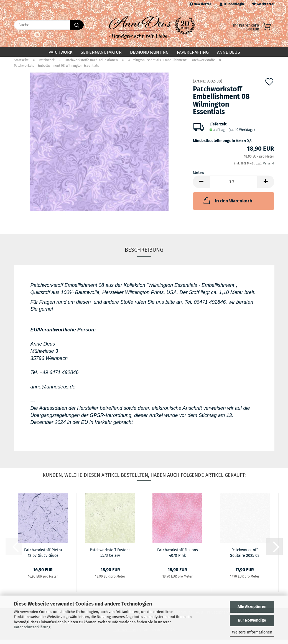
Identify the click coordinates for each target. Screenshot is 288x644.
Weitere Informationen (252, 632)
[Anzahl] (234, 186)
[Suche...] (77, 25)
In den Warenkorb (227, 205)
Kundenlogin (232, 4)
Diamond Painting (149, 52)
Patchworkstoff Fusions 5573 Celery (110, 557)
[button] (201, 186)
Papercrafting (193, 52)
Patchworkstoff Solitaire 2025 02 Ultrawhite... (245, 557)
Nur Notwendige (252, 620)
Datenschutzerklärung (32, 627)
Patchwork (60, 52)
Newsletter (200, 4)
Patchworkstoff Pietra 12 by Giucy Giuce (43, 557)
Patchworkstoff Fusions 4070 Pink (178, 557)
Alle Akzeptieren (252, 607)
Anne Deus (229, 52)
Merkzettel (263, 4)
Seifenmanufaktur (101, 52)
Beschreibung (144, 254)
